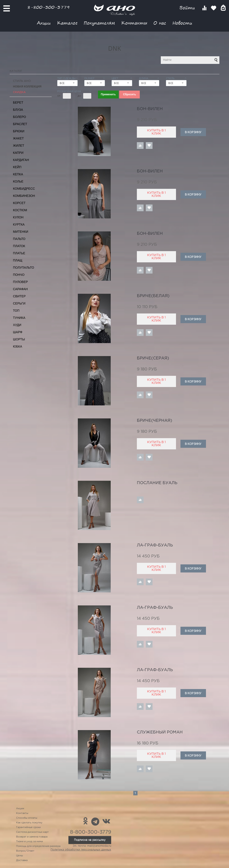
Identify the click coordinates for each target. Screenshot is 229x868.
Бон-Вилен (150, 109)
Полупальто (23, 268)
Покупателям (99, 23)
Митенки (21, 232)
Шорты (19, 339)
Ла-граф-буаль (155, 545)
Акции (44, 23)
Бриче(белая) (153, 296)
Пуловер (20, 282)
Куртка (19, 224)
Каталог (67, 23)
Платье (19, 253)
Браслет (20, 124)
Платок (19, 246)
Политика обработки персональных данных (81, 850)
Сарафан (20, 289)
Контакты (134, 23)
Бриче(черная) (155, 421)
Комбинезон (24, 196)
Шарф (18, 332)
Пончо (19, 275)
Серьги (19, 303)
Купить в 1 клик (156, 132)
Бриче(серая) (153, 358)
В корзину (193, 132)
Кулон (18, 217)
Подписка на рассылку (90, 840)
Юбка (18, 346)
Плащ (18, 260)
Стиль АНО (22, 81)
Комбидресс (24, 189)
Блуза (18, 110)
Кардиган (21, 160)
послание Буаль (157, 483)
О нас (160, 23)
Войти (188, 8)
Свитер (19, 296)
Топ (16, 311)
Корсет (19, 203)
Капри (18, 153)
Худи (17, 325)
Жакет (18, 138)
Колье (18, 181)
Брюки (19, 131)
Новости (182, 23)
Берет (18, 102)
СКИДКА (19, 92)
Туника (19, 318)
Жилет (19, 146)
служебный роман (160, 732)
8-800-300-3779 (49, 7)
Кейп (17, 167)
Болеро (19, 117)
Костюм (20, 210)
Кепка (18, 174)
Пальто (19, 239)
